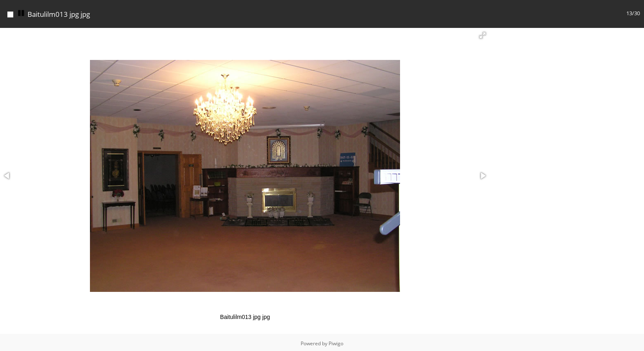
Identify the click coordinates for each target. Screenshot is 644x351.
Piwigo (336, 341)
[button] (483, 33)
